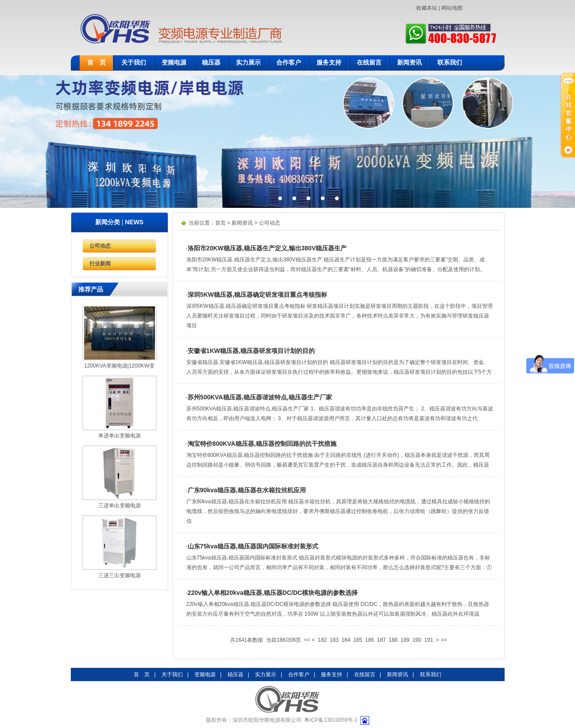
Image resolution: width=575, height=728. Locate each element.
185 (358, 640)
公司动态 (100, 246)
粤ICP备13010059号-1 (331, 720)
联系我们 (450, 63)
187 (382, 640)
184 (346, 640)
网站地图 (452, 8)
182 (322, 640)
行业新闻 (100, 264)
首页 (220, 223)
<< (307, 640)
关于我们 (134, 63)
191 (428, 640)
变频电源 (174, 63)
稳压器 (211, 63)
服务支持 (329, 63)
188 (393, 640)
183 (334, 640)
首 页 (96, 63)
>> (444, 640)
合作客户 (289, 63)
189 (405, 640)
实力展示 (248, 63)
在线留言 (369, 63)
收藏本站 (427, 8)
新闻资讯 (409, 63)
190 (417, 640)
